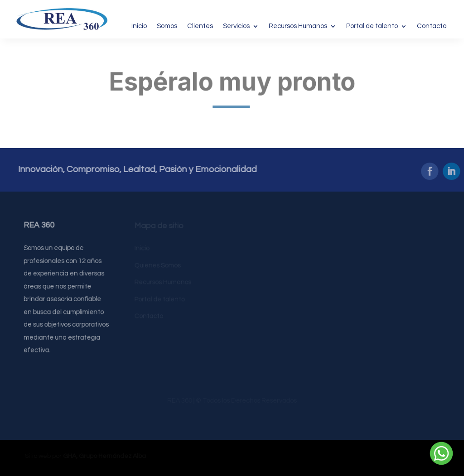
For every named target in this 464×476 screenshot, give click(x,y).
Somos (167, 26)
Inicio (139, 26)
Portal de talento (372, 26)
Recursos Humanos (298, 26)
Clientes (200, 26)
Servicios (236, 26)
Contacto (432, 26)
